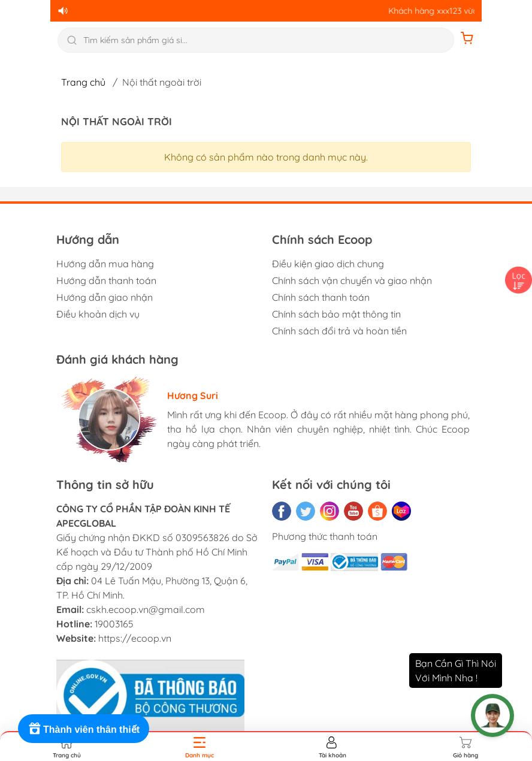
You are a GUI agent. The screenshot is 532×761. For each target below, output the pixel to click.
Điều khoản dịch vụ (98, 314)
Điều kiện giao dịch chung (328, 264)
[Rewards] (84, 729)
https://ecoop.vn (135, 638)
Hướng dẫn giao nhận (105, 297)
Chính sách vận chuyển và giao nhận (352, 280)
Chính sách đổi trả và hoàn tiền (339, 331)
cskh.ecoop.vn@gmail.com (146, 609)
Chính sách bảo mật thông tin (336, 314)
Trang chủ (83, 82)
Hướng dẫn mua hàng (105, 264)
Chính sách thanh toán (321, 297)
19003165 (114, 624)
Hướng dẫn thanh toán (106, 280)
